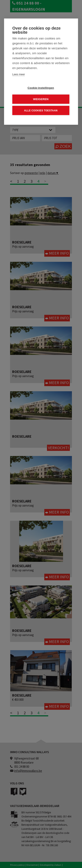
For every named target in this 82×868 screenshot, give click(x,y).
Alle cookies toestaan (41, 110)
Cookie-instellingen (41, 88)
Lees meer (19, 74)
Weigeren (41, 99)
